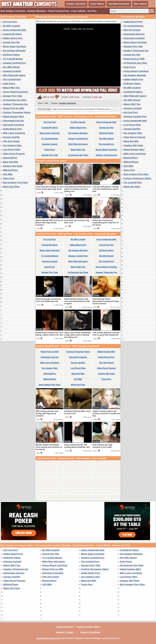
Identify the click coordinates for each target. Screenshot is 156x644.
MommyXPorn (10, 158)
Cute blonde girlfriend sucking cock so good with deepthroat (106, 334)
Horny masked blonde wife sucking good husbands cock (77, 446)
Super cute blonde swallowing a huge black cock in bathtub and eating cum (77, 335)
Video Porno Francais (14, 154)
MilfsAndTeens (10, 170)
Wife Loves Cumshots (14, 133)
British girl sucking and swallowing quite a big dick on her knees (106, 223)
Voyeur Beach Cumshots (15, 92)
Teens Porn (9, 178)
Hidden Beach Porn (13, 38)
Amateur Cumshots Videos (88, 627)
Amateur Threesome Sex (15, 104)
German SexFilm (11, 137)
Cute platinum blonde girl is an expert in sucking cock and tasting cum (77, 189)
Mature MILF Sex (11, 88)
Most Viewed (140, 4)
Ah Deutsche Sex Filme (15, 100)
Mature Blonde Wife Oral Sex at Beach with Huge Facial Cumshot (49, 223)
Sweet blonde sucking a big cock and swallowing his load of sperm (77, 301)
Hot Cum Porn (10, 22)
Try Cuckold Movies (13, 59)
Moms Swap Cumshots (15, 46)
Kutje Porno (9, 84)
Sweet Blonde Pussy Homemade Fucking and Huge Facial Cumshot (106, 301)
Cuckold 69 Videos (12, 34)
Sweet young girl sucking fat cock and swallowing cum (48, 300)
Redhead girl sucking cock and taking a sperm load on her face (50, 334)
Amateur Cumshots (76, 4)
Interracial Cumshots (13, 125)
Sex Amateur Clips (12, 145)
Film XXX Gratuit (11, 141)
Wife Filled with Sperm (14, 75)
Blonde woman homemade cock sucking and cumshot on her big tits (49, 447)
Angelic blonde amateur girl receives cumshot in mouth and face (106, 414)
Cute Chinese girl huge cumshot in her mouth (102, 446)
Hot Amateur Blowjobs (14, 51)
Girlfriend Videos (12, 55)
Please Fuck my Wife (13, 108)
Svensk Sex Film (11, 42)
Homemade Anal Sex (13, 121)
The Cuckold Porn (12, 79)
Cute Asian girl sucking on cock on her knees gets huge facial (50, 188)
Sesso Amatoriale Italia (15, 30)
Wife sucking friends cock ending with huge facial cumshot (47, 414)
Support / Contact (65, 632)
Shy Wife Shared (11, 67)
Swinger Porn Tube (13, 96)
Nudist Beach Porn (12, 129)
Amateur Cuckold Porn (14, 63)
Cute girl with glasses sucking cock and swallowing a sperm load (106, 189)
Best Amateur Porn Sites (15, 182)
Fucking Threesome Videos (17, 112)
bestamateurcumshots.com (48, 638)
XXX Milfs (8, 174)
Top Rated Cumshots (119, 4)
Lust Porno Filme (12, 150)
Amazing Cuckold (12, 71)
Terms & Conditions (90, 632)
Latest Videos (97, 4)
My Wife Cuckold (11, 26)
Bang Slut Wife (10, 162)
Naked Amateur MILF (13, 117)
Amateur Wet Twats (13, 166)
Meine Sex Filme (11, 187)
